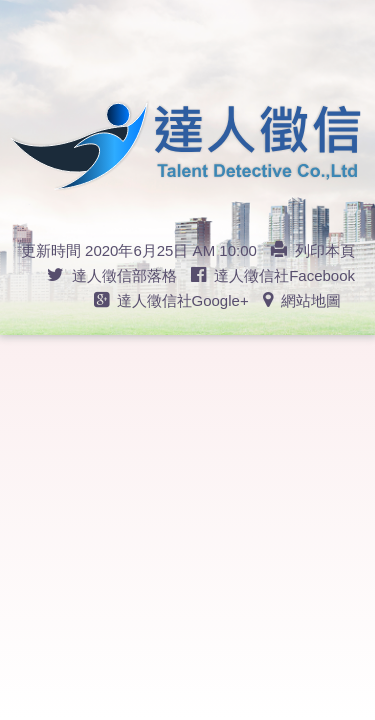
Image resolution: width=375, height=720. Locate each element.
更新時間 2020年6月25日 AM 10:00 (139, 250)
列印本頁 (313, 250)
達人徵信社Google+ (171, 300)
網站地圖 (302, 300)
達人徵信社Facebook (273, 275)
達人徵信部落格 (112, 275)
